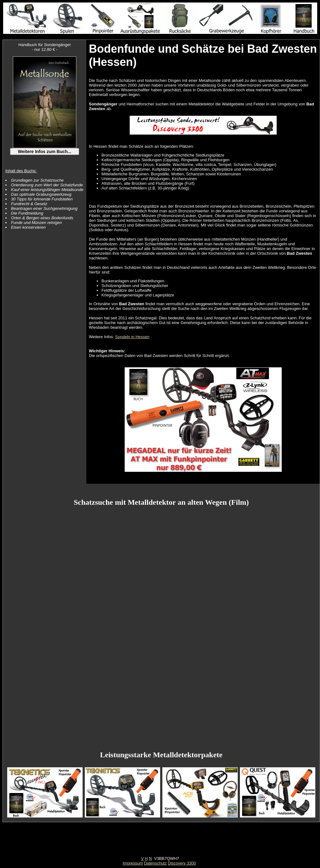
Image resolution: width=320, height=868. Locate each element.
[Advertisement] (160, 842)
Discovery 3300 (182, 863)
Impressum (133, 863)
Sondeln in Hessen (132, 337)
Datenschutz (155, 863)
